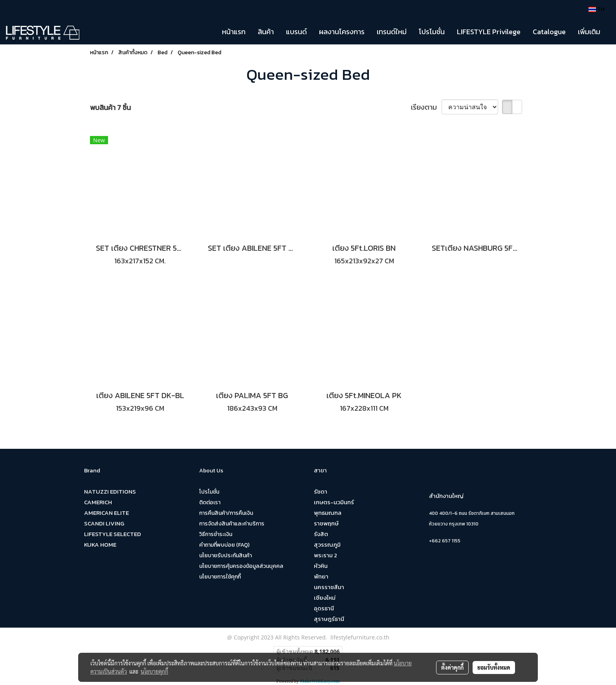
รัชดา (321, 491)
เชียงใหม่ (325, 598)
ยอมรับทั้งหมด (494, 667)
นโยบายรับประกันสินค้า (225, 556)
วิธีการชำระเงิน (216, 534)
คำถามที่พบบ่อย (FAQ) (224, 545)
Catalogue (549, 32)
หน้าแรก (234, 32)
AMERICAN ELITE (106, 513)
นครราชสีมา (329, 587)
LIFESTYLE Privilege (489, 32)
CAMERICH (98, 502)
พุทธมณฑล (328, 513)
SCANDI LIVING (104, 523)
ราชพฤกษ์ (326, 523)
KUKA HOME (100, 545)
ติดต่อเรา (210, 502)
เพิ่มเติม (589, 32)
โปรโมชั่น (432, 32)
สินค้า (266, 32)
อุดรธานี (324, 608)
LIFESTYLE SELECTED (113, 534)
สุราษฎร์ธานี (329, 619)
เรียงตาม (426, 107)
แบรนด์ (296, 32)
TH (596, 9)
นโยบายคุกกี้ (154, 671)
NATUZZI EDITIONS (110, 491)
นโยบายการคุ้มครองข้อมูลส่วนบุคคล (241, 566)
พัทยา (321, 576)
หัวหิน (321, 566)
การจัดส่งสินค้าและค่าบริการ (232, 524)
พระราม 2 (325, 555)
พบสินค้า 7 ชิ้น (110, 107)
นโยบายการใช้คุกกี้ (220, 577)
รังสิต (321, 534)
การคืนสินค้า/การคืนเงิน (226, 513)
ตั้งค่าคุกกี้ (452, 667)
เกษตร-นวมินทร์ (334, 502)
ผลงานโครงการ (342, 32)
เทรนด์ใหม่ (392, 32)
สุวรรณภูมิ (327, 545)
